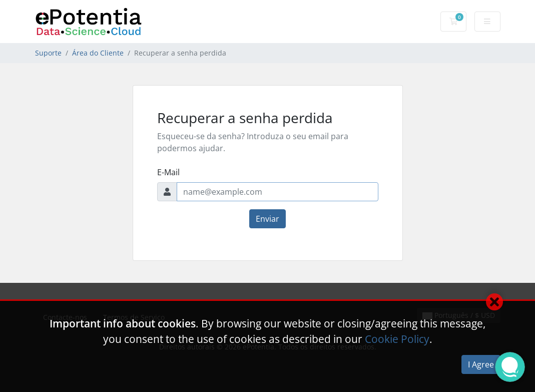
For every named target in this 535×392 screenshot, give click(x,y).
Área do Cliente (98, 53)
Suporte (48, 53)
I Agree (481, 364)
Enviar (267, 219)
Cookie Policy (397, 339)
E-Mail (168, 172)
